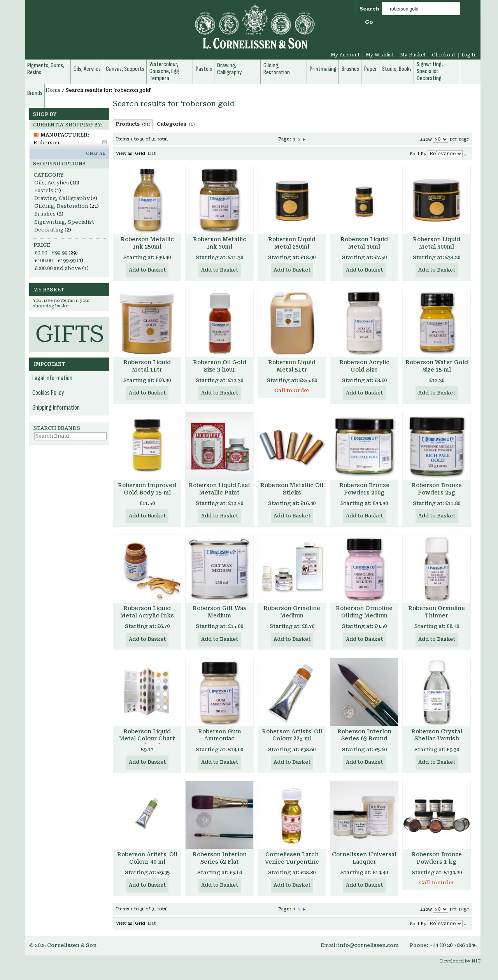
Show (426, 139)
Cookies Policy (48, 393)
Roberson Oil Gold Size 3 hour (220, 366)
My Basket (413, 55)
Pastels (44, 190)
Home (53, 90)
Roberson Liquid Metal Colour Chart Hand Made (147, 739)
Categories (176, 124)
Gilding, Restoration (61, 206)
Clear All (96, 153)
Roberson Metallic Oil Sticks (292, 489)
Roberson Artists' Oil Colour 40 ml (147, 858)
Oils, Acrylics (52, 183)
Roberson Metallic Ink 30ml (220, 243)
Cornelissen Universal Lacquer (364, 858)
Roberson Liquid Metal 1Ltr (147, 366)
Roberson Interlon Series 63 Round (364, 735)
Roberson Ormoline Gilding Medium (364, 612)
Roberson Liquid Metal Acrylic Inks (147, 612)
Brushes (45, 214)
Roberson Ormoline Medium (292, 612)
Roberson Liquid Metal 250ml (292, 243)
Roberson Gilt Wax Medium (220, 612)
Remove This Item (104, 142)
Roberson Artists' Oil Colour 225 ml (292, 735)
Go (369, 22)
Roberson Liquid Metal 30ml (364, 243)
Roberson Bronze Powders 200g (364, 489)
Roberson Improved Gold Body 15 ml (147, 489)
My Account (345, 55)
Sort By (418, 154)
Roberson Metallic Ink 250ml (147, 243)
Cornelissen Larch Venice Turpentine (292, 858)
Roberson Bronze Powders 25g (437, 489)
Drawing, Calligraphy (62, 198)
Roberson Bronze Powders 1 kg (437, 858)
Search (369, 9)
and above (58, 268)
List (152, 153)
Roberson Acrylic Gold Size (364, 366)
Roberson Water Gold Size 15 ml (437, 366)
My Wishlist (380, 55)
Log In (469, 55)
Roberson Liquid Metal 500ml (437, 243)
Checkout (444, 55)
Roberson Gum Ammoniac (220, 735)
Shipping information (56, 408)
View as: (125, 153)
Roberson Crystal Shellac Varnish (437, 735)
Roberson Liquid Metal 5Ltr (292, 366)
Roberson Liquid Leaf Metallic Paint (219, 489)
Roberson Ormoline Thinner (437, 612)
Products (133, 124)
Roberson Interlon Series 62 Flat (220, 858)
